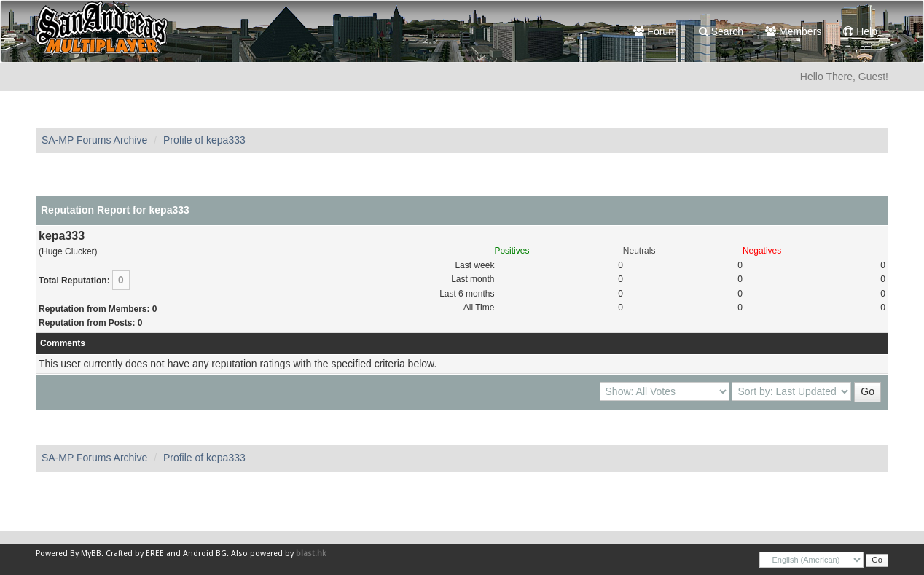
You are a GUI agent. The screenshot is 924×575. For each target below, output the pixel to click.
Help (860, 31)
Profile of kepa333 (204, 140)
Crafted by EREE (135, 554)
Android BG (205, 554)
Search (721, 31)
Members (793, 31)
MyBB (91, 554)
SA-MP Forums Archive (94, 140)
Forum (655, 31)
